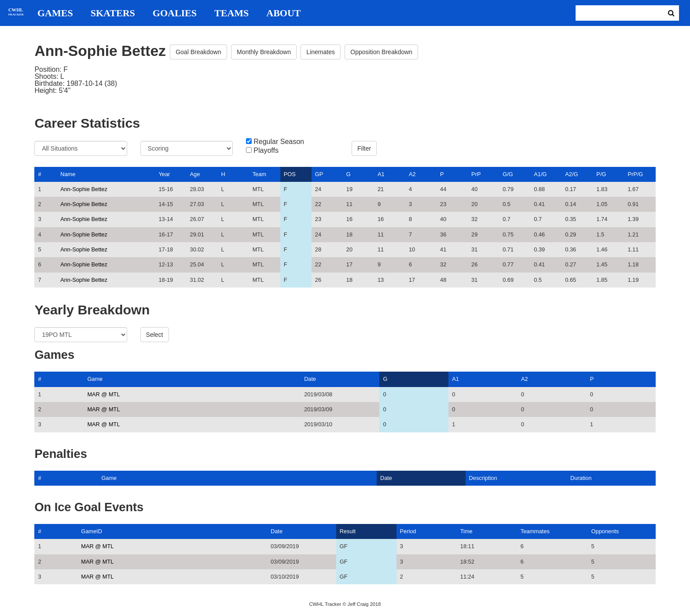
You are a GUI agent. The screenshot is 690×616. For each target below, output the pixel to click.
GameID (92, 531)
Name (68, 174)
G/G (508, 174)
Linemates (321, 52)
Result (348, 531)
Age (195, 174)
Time (466, 531)
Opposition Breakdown (381, 52)
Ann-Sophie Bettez (84, 189)
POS (290, 174)
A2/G (571, 174)
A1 (381, 174)
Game (95, 379)
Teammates (535, 531)
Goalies (175, 13)
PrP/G (635, 174)
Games (55, 13)
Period (408, 531)
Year (164, 174)
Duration (581, 478)
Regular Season (279, 142)
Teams (231, 13)
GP (319, 174)
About (283, 13)
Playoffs (266, 151)
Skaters (113, 13)
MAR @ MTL (103, 394)
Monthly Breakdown (264, 52)
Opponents (605, 531)
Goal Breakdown (198, 52)
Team (259, 174)
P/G (601, 174)
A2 (412, 174)
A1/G (540, 174)
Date (310, 379)
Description (483, 478)
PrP (476, 174)
